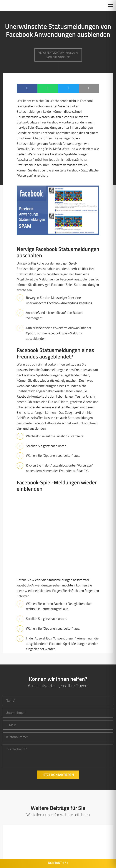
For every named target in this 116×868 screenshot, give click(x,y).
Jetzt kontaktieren (58, 775)
